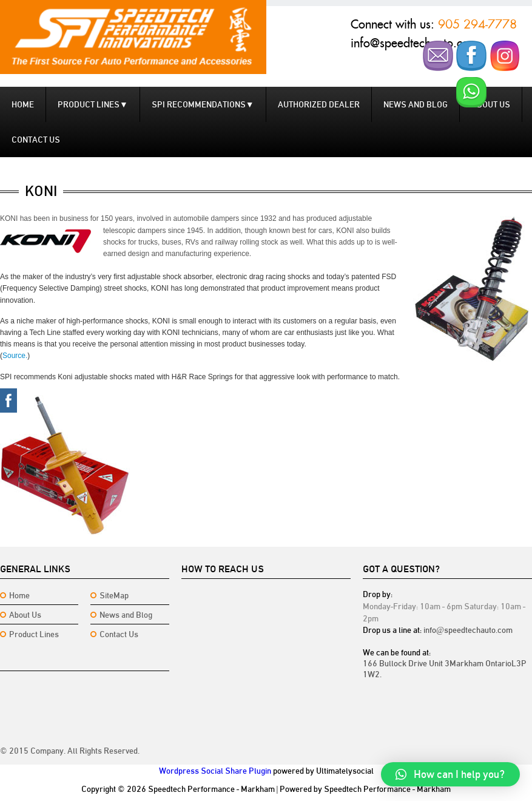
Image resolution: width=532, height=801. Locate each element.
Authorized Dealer (319, 104)
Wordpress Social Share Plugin (215, 771)
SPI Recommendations (203, 104)
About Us (25, 615)
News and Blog (416, 104)
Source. (15, 356)
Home (23, 104)
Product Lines (93, 104)
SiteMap (114, 595)
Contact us (36, 140)
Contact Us (119, 634)
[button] (450, 774)
